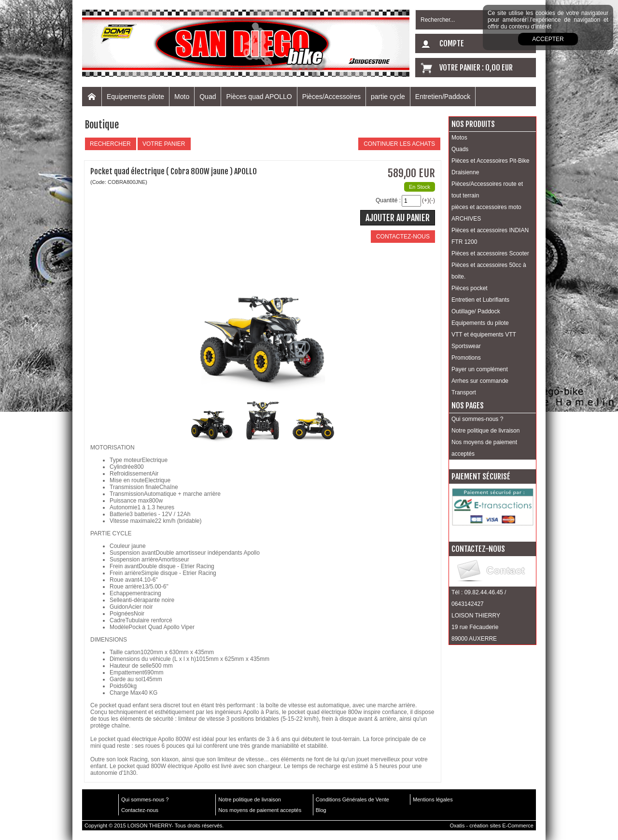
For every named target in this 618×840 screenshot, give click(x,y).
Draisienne (465, 172)
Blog (321, 810)
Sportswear (466, 346)
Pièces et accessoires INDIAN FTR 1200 (490, 236)
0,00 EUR (499, 68)
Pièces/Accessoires (331, 97)
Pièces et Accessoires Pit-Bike (490, 161)
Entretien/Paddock (443, 97)
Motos (459, 138)
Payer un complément (480, 369)
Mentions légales (433, 799)
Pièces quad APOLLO (259, 97)
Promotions (466, 358)
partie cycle (388, 97)
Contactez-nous (140, 810)
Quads (460, 149)
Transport (464, 392)
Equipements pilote (135, 97)
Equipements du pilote (480, 323)
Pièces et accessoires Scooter (490, 253)
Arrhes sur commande (480, 381)
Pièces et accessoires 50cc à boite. (489, 271)
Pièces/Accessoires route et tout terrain (487, 190)
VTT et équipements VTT (484, 335)
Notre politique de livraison (485, 431)
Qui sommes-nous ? (477, 419)
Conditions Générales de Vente (352, 799)
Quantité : (388, 200)
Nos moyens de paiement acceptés (484, 448)
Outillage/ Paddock (476, 311)
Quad (208, 97)
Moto (182, 97)
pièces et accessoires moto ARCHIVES (486, 213)
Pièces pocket (470, 288)
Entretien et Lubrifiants (480, 300)
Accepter (548, 39)
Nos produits (473, 124)
